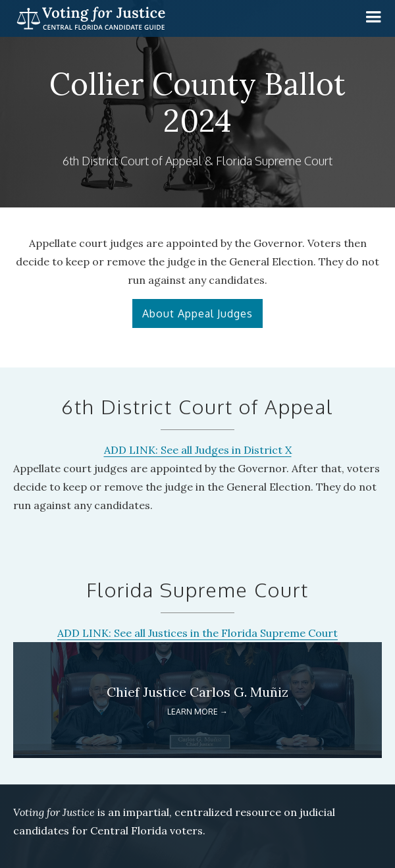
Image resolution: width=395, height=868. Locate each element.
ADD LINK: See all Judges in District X (198, 450)
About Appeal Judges (197, 313)
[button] (373, 17)
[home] (88, 18)
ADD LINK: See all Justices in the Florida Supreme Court (197, 633)
